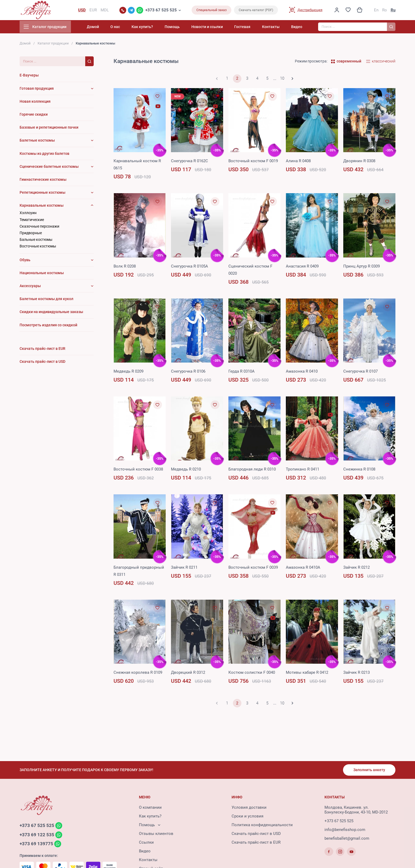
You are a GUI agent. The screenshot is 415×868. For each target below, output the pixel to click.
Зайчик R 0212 (357, 568)
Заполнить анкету (369, 770)
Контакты (273, 28)
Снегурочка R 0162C (190, 162)
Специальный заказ (211, 11)
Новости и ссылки (212, 28)
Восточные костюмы (38, 247)
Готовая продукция (37, 89)
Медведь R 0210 (186, 471)
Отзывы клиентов (156, 834)
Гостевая (246, 28)
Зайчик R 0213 (357, 673)
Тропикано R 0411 (303, 471)
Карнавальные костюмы (42, 206)
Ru (393, 11)
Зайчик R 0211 (184, 568)
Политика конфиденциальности (262, 825)
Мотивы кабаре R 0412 (307, 673)
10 (282, 80)
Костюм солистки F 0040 (252, 673)
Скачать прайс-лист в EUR (256, 843)
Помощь (179, 28)
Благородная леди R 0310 (252, 471)
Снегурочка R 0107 (360, 372)
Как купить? (151, 28)
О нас (126, 28)
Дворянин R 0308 (359, 162)
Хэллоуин (28, 214)
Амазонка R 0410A (303, 568)
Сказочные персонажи (39, 227)
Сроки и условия (247, 817)
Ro (385, 11)
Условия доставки (249, 808)
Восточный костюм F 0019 (253, 162)
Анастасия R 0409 (302, 267)
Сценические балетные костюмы (49, 168)
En (376, 11)
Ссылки (146, 843)
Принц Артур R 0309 (362, 267)
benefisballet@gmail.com (347, 839)
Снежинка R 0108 (359, 471)
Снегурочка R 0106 (188, 372)
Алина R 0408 (298, 162)
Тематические (32, 221)
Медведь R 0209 (128, 372)
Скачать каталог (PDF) (256, 11)
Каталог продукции (53, 44)
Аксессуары (30, 287)
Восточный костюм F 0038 (138, 471)
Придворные (31, 234)
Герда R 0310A (242, 372)
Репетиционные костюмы (42, 193)
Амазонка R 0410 (302, 372)
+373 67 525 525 (161, 11)
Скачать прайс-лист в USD (256, 834)
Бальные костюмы (36, 241)
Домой (105, 28)
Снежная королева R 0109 (138, 673)
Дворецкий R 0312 (188, 673)
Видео (297, 28)
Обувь (25, 261)
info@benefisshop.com (345, 830)
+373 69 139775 (36, 845)
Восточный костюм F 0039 (253, 568)
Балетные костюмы (37, 141)
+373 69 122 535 (37, 835)
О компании (150, 808)
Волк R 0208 (125, 267)
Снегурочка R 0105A (190, 267)
